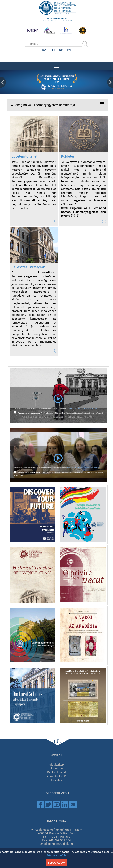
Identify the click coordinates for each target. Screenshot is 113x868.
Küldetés (68, 156)
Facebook (40, 805)
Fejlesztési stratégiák (28, 267)
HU (53, 50)
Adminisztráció (57, 776)
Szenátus (57, 768)
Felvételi (57, 780)
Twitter (48, 805)
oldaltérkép (57, 765)
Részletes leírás (56, 855)
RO (44, 50)
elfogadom (56, 863)
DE (61, 50)
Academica (73, 805)
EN (69, 50)
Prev (3, 82)
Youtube (57, 805)
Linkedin (65, 805)
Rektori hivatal (56, 772)
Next (110, 82)
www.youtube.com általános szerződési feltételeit (83, 408)
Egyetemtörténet (24, 156)
